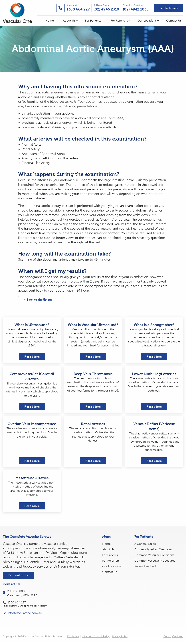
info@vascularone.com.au (22, 613)
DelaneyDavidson (173, 636)
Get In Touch (169, 8)
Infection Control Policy (96, 637)
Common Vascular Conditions (154, 555)
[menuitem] (50, 21)
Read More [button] (32, 357)
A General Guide (145, 544)
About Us (69, 21)
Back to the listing (38, 300)
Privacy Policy (120, 637)
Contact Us (174, 21)
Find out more (18, 575)
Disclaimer (73, 637)
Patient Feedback (146, 566)
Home (50, 21)
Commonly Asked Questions (153, 549)
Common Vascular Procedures (155, 561)
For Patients (93, 21)
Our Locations (147, 21)
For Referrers (119, 21)
